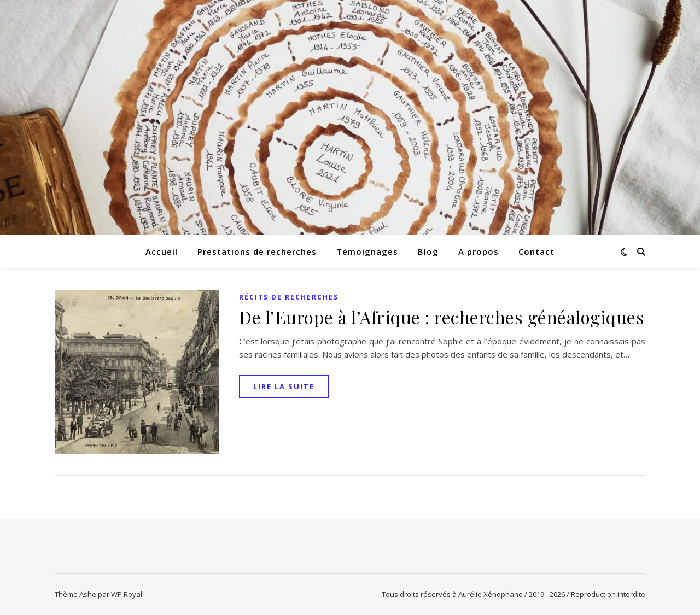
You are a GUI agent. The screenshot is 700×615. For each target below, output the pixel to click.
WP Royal (127, 594)
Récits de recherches (289, 297)
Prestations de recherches (257, 251)
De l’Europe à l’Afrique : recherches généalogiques (442, 317)
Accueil (162, 251)
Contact (536, 251)
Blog (428, 251)
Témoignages (367, 251)
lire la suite (284, 386)
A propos (479, 251)
